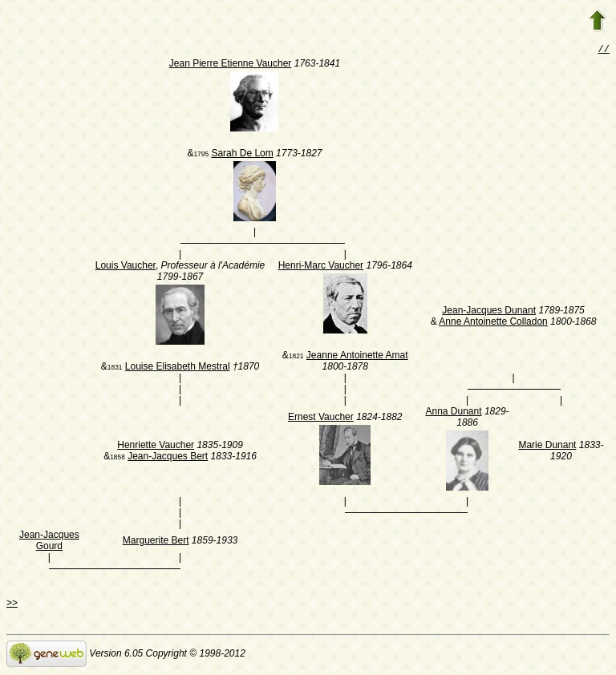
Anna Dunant (454, 413)
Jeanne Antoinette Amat (357, 357)
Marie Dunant (547, 447)
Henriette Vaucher (156, 447)
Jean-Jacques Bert (168, 458)
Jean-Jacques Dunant (489, 312)
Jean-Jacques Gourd (49, 542)
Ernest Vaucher (321, 418)
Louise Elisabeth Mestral (178, 368)
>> (12, 604)
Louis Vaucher (126, 267)
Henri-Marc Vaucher (321, 267)
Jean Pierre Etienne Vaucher (231, 65)
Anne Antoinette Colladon (493, 323)
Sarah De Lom (242, 155)
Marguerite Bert (156, 542)
